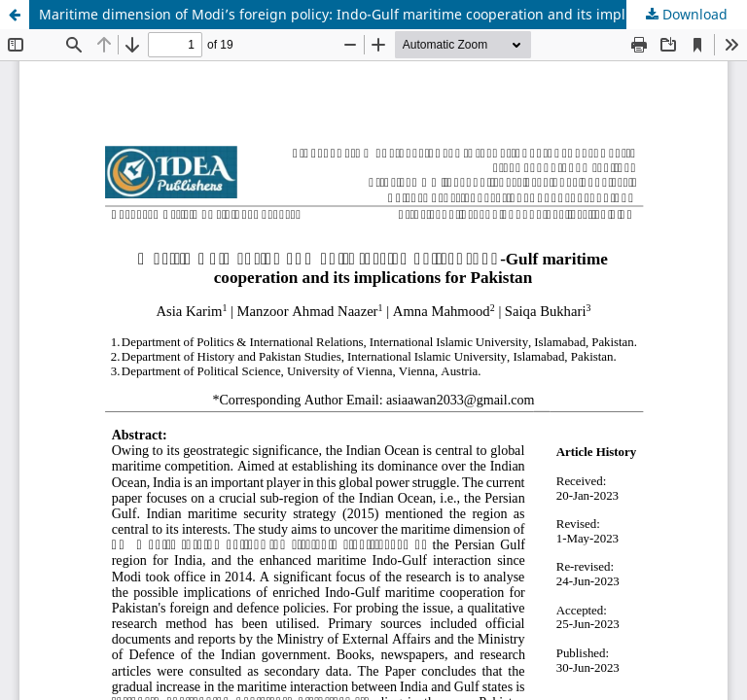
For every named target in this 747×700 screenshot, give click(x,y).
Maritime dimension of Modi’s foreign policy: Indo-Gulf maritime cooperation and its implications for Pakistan (393, 14)
